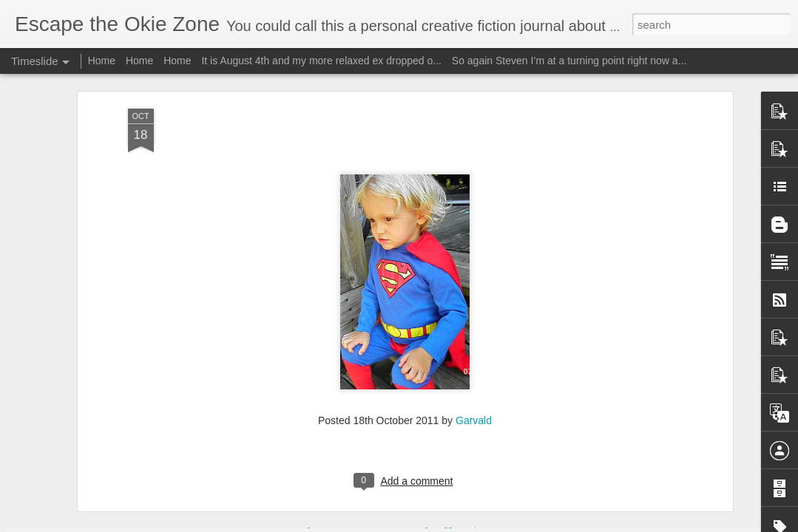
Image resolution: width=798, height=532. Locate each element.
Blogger (446, 524)
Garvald (474, 338)
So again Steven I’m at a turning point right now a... (569, 61)
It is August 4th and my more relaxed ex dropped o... (321, 61)
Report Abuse (488, 524)
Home (102, 61)
